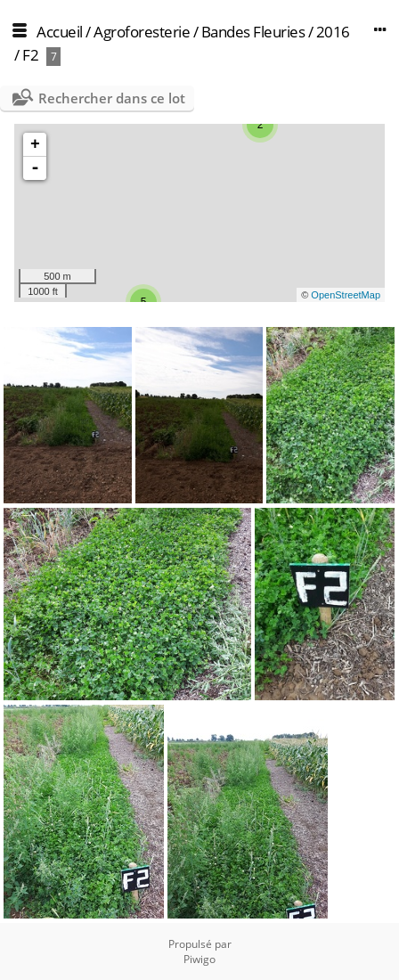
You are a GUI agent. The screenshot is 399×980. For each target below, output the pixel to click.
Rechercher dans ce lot (112, 98)
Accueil (60, 32)
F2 (30, 55)
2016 (333, 32)
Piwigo (199, 959)
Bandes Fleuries (253, 32)
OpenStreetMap (346, 295)
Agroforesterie (142, 32)
